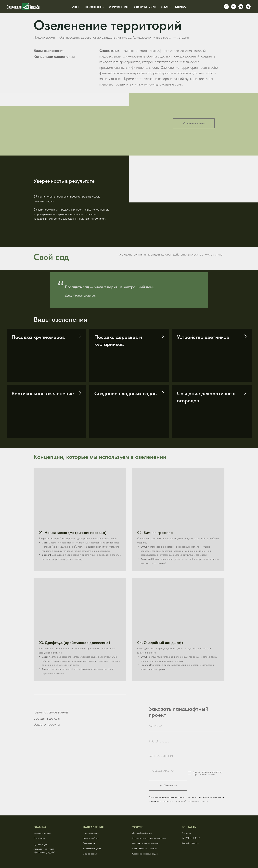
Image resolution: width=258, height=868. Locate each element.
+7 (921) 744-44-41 (191, 838)
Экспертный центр (145, 7)
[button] (194, 123)
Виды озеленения (49, 50)
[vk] (234, 7)
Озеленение (89, 843)
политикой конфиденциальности (192, 801)
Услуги (165, 7)
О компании (39, 838)
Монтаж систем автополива (146, 843)
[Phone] (248, 7)
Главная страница (42, 833)
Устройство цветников (203, 337)
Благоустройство (119, 7)
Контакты (181, 7)
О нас (75, 7)
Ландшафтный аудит (142, 833)
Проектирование (94, 7)
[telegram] (241, 7)
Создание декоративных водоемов (149, 838)
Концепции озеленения (54, 56)
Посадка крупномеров (38, 337)
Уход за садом (90, 854)
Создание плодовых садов (125, 393)
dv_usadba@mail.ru (190, 843)
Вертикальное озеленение (43, 393)
